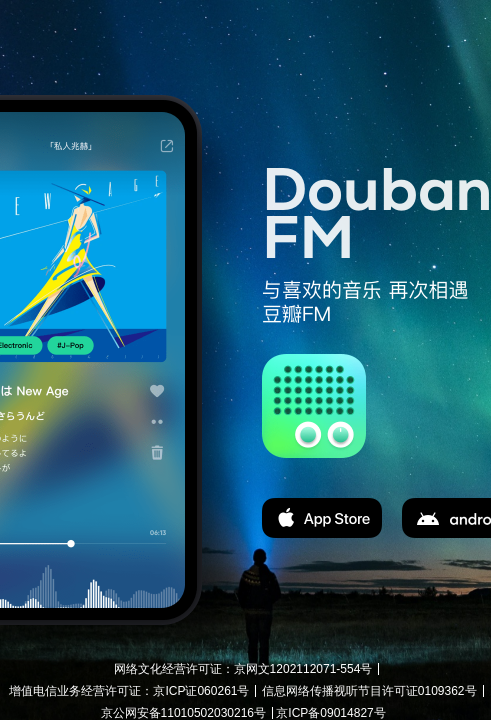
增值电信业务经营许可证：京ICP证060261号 (129, 691)
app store (322, 518)
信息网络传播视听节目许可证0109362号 (369, 691)
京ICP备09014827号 (330, 713)
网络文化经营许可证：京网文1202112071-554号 (243, 669)
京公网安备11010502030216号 (183, 713)
